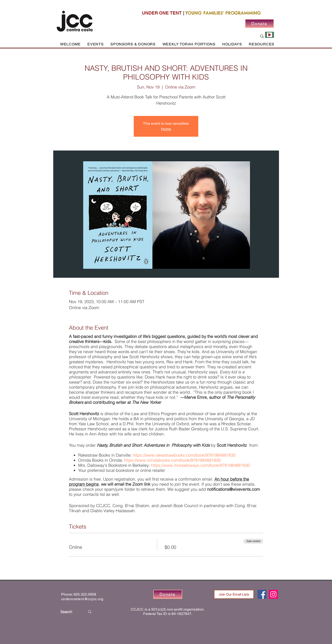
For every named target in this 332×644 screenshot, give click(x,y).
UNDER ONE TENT (162, 13)
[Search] (69, 612)
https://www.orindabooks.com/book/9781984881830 (172, 460)
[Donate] (259, 24)
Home (166, 129)
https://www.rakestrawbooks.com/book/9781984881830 (184, 455)
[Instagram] (273, 594)
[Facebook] (262, 594)
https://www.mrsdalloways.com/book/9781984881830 (200, 465)
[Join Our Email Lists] (234, 594)
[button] (95, 44)
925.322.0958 (85, 594)
